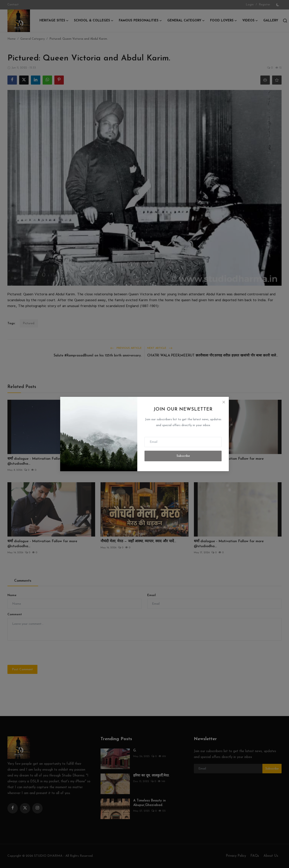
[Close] (224, 402)
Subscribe (183, 456)
